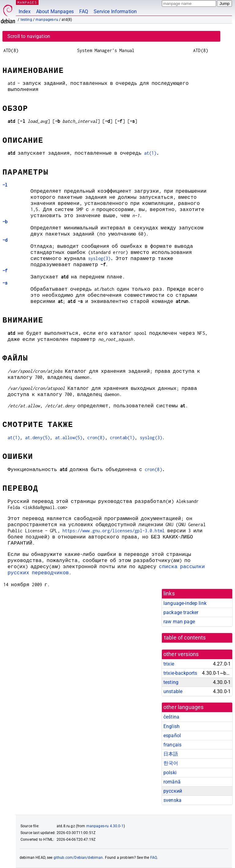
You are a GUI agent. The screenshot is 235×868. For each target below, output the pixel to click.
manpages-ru (47, 20)
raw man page (179, 622)
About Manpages (55, 11)
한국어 (171, 763)
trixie (169, 664)
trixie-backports (180, 673)
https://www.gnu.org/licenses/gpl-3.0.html (114, 531)
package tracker (181, 612)
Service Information (115, 11)
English (172, 726)
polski (170, 773)
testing (26, 20)
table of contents (185, 638)
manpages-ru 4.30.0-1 (105, 826)
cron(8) (96, 438)
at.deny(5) (38, 438)
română (172, 782)
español (172, 736)
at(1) (150, 153)
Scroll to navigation (29, 36)
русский (173, 791)
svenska (172, 800)
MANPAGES (27, 2)
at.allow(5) (69, 438)
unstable (173, 691)
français (172, 745)
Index (25, 11)
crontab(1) (122, 438)
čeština (171, 717)
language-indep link (185, 603)
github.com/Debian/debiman (78, 858)
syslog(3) (99, 258)
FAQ (84, 11)
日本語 (171, 754)
